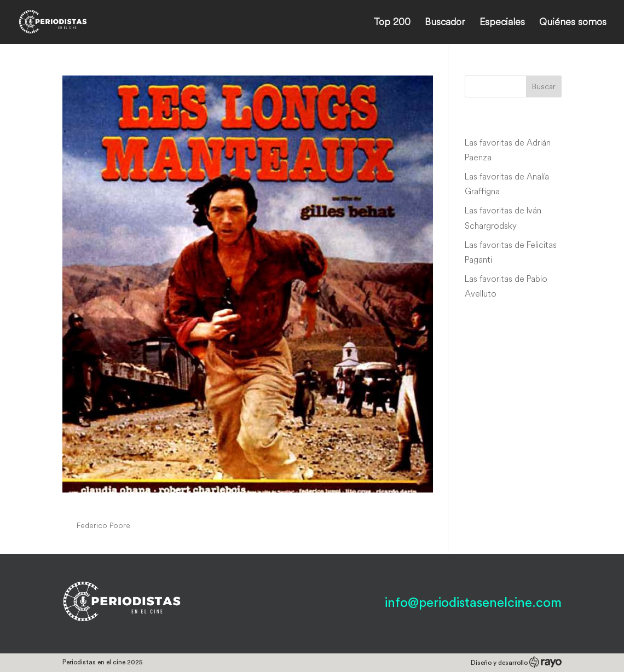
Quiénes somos (573, 23)
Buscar (544, 86)
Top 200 (392, 23)
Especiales (502, 23)
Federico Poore (103, 525)
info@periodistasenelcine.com (473, 603)
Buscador (445, 23)
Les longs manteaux (130, 505)
